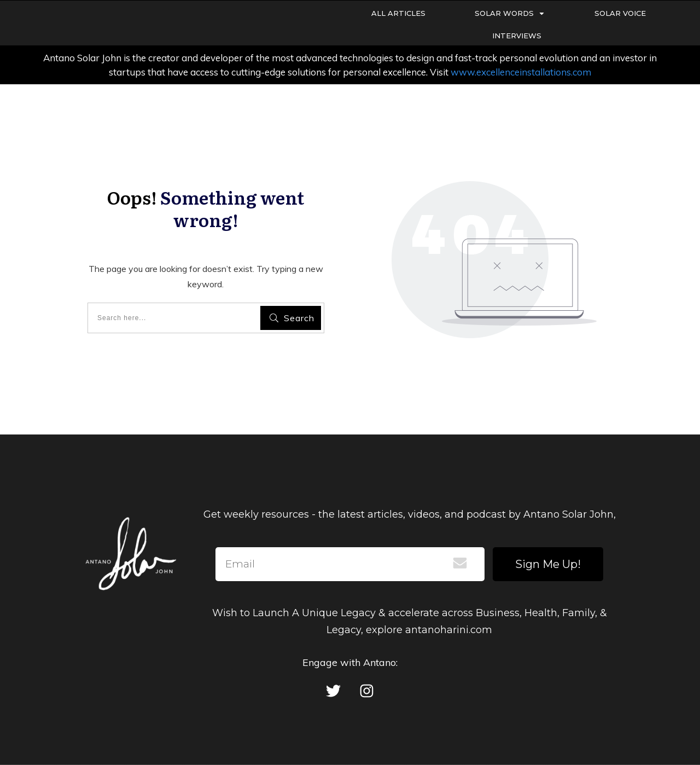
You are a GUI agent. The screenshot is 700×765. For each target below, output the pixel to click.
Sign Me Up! (548, 564)
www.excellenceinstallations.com (521, 72)
